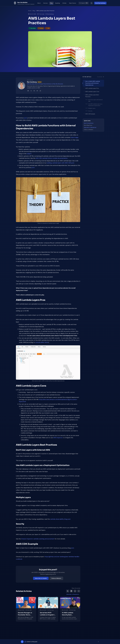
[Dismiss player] (98, 642)
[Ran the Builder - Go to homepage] (24, 3)
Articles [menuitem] (64, 3)
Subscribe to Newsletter (90, 127)
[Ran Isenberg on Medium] (37, 91)
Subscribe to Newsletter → (73, 594)
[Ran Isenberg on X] (31, 91)
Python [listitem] (41, 28)
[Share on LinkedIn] (71, 591)
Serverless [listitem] (32, 28)
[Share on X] (68, 591)
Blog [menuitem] (51, 3)
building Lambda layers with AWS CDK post (60, 163)
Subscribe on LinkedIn (41, 578)
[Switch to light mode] (92, 3)
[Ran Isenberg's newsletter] (40, 91)
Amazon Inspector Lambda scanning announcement (38, 539)
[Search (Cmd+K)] (84, 3)
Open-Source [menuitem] (73, 3)
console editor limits (42, 342)
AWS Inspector (58, 438)
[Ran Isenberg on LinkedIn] (28, 91)
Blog (34, 11)
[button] (48, 200)
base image (75, 137)
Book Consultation (89, 123)
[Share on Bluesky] (75, 591)
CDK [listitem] (48, 28)
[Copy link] (79, 591)
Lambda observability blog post (60, 519)
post (26, 118)
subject (29, 154)
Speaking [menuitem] (58, 3)
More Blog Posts (88, 125)
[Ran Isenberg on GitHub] (34, 91)
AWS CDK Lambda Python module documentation (52, 158)
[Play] (22, 642)
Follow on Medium (56, 578)
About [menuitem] (39, 3)
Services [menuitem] (45, 3)
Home (30, 11)
